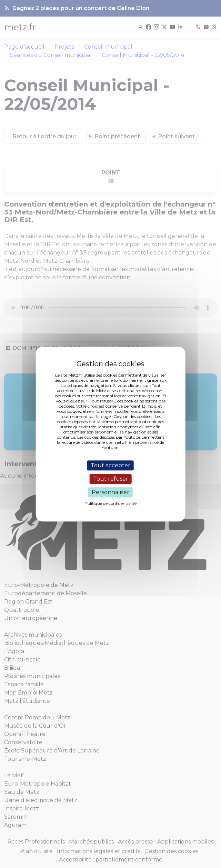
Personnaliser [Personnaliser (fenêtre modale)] (110, 492)
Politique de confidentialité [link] (110, 503)
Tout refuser (111, 479)
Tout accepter (110, 465)
